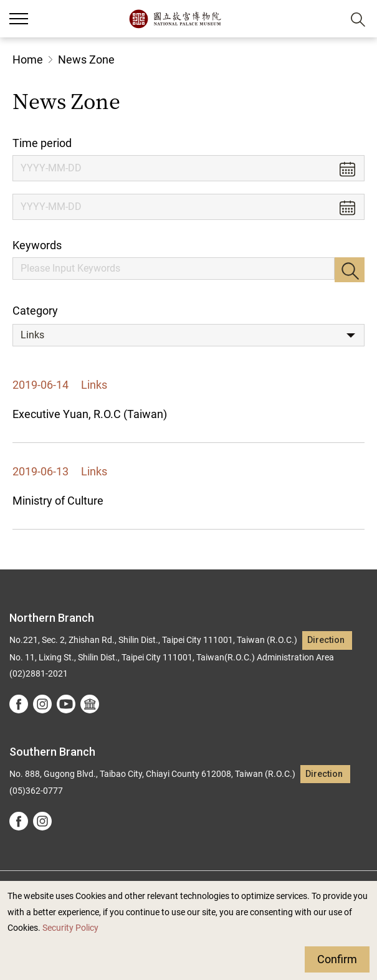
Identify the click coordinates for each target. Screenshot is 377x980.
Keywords (37, 245)
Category (35, 311)
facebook (19, 704)
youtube (66, 704)
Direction (326, 640)
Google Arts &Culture (90, 704)
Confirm (337, 959)
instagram (42, 704)
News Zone (86, 59)
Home (28, 59)
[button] (327, 19)
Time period (42, 143)
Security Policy (70, 928)
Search (350, 270)
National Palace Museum (175, 19)
